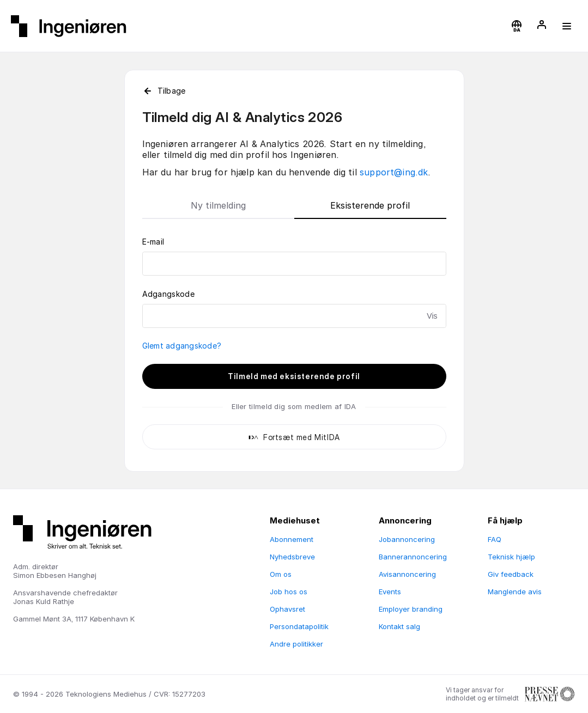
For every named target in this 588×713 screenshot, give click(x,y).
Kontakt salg (399, 626)
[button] (517, 26)
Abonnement (292, 539)
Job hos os (289, 592)
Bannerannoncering (413, 557)
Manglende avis (515, 592)
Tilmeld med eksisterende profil (294, 376)
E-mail (153, 242)
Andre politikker (296, 644)
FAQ (495, 539)
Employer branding (411, 609)
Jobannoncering (407, 539)
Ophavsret (287, 609)
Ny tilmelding (218, 205)
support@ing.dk (394, 172)
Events (390, 592)
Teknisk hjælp (511, 557)
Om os (281, 574)
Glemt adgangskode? (182, 346)
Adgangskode (168, 294)
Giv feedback (511, 574)
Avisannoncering (407, 574)
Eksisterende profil (370, 205)
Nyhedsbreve (292, 557)
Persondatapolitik (299, 626)
